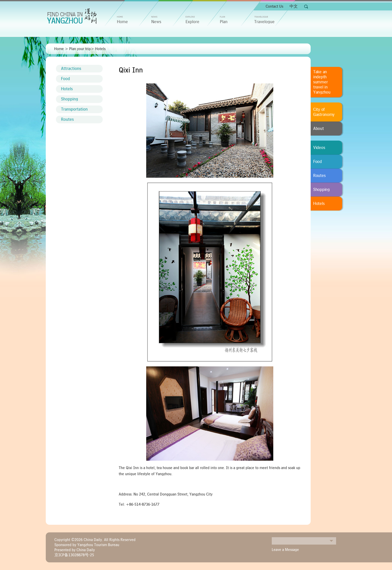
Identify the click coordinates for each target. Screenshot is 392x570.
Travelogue (264, 22)
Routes (67, 119)
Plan (224, 22)
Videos (319, 148)
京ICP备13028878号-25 (74, 555)
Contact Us (274, 6)
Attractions (71, 69)
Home (59, 49)
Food (65, 79)
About (319, 129)
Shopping (70, 99)
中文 (294, 6)
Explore (192, 22)
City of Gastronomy (324, 112)
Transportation (74, 109)
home (122, 22)
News (156, 22)
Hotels (100, 49)
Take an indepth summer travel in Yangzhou (322, 82)
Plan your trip (80, 49)
